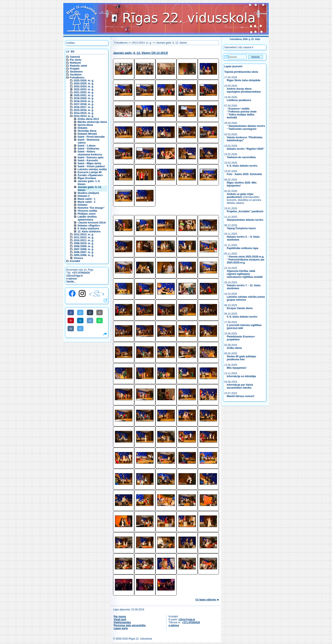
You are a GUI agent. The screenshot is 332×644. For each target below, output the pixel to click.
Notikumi (75, 63)
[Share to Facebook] (71, 312)
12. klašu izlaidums (89, 232)
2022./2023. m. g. (84, 89)
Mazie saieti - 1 (86, 199)
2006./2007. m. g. (84, 252)
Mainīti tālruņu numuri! (241, 396)
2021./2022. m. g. (84, 92)
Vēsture (78, 258)
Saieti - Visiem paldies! (91, 166)
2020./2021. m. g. (84, 95)
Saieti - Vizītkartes (88, 149)
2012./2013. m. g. (84, 234)
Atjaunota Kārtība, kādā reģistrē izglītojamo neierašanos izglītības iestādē (245, 274)
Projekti (75, 69)
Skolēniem (76, 72)
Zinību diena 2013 (88, 119)
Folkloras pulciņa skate (243, 112)
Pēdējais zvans (86, 214)
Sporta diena (85, 125)
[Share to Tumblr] (90, 312)
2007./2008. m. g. (84, 249)
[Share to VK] (71, 329)
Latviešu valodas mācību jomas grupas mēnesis (246, 298)
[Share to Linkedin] (80, 321)
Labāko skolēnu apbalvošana (87, 218)
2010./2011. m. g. (84, 240)
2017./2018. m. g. (84, 104)
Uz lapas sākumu (206, 600)
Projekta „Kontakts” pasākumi (245, 211)
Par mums (120, 617)
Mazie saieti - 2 (86, 202)
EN (73, 52)
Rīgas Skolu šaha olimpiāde (244, 80)
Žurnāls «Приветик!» (90, 175)
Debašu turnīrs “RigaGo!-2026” (246, 149)
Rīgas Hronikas (87, 178)
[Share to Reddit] (90, 321)
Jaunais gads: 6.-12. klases (171, 43)
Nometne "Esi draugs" (91, 208)
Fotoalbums (77, 78)
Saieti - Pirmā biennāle (91, 137)
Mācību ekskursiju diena (92, 122)
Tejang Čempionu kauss (241, 228)
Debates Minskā (87, 134)
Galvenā (75, 57)
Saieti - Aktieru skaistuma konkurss (90, 153)
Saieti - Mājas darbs (89, 163)
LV (68, 52)
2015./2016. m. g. (84, 110)
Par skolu (76, 60)
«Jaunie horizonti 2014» (92, 223)
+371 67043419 (81, 273)
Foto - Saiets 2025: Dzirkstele (244, 174)
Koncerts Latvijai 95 (89, 172)
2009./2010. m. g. (84, 243)
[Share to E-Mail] (100, 312)
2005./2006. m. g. (84, 255)
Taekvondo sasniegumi (243, 129)
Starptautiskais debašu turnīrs (247, 126)
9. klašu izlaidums (88, 229)
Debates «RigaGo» (89, 226)
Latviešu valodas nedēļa (92, 169)
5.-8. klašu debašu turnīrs (242, 166)
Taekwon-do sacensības (241, 157)
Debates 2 (84, 196)
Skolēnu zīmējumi (88, 193)
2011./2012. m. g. (84, 237)
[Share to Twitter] (80, 312)
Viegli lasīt (120, 619)
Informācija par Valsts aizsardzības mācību (240, 386)
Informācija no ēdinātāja (241, 376)
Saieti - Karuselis (88, 160)
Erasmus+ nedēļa (239, 109)
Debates (82, 128)
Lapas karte (121, 628)
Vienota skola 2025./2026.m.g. (246, 257)
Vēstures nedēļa (87, 211)
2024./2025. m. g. (84, 84)
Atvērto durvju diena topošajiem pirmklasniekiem (244, 90)
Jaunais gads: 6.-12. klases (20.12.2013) (140, 53)
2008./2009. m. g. (84, 246)
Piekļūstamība (122, 622)
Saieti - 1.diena (86, 146)
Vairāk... (71, 282)
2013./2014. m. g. (84, 116)
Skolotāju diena (87, 131)
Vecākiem (76, 75)
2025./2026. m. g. (84, 81)
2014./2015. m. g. (84, 113)
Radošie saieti (78, 66)
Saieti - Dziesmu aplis (91, 158)
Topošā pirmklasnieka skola (241, 72)
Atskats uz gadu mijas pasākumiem (240, 196)
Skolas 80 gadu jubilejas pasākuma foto (241, 358)
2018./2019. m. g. (84, 101)
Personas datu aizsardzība (130, 625)
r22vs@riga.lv (75, 276)
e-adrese (71, 279)
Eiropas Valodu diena (240, 308)
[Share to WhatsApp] (100, 321)
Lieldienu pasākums (239, 100)
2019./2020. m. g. (84, 98)
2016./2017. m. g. (84, 107)
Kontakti (75, 261)
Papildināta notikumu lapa (243, 248)
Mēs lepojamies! (237, 368)
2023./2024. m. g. (84, 86)
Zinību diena (234, 348)
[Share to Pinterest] (71, 321)
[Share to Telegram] (80, 329)
